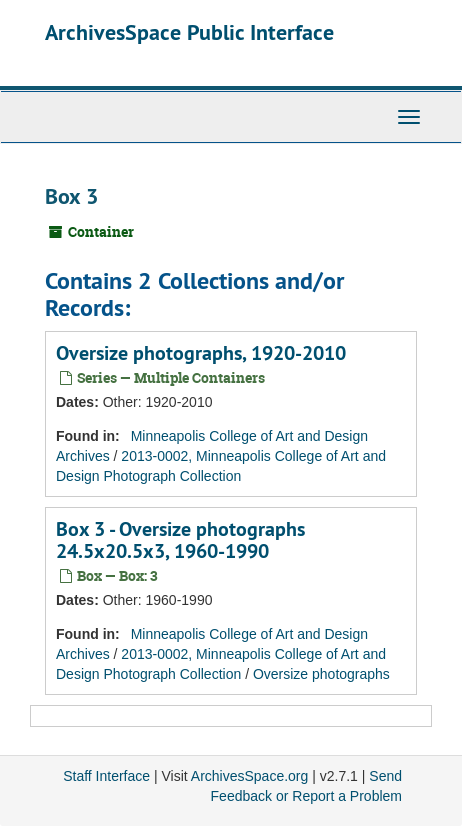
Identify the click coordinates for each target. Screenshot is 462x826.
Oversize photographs (321, 674)
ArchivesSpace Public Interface (189, 32)
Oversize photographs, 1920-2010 (201, 353)
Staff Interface (106, 776)
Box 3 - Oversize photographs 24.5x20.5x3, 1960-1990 (180, 540)
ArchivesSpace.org (250, 776)
